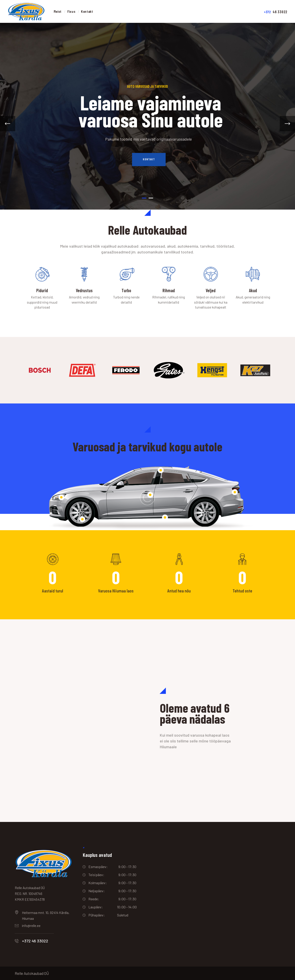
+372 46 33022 (35, 941)
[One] (74, 721)
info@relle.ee (31, 926)
